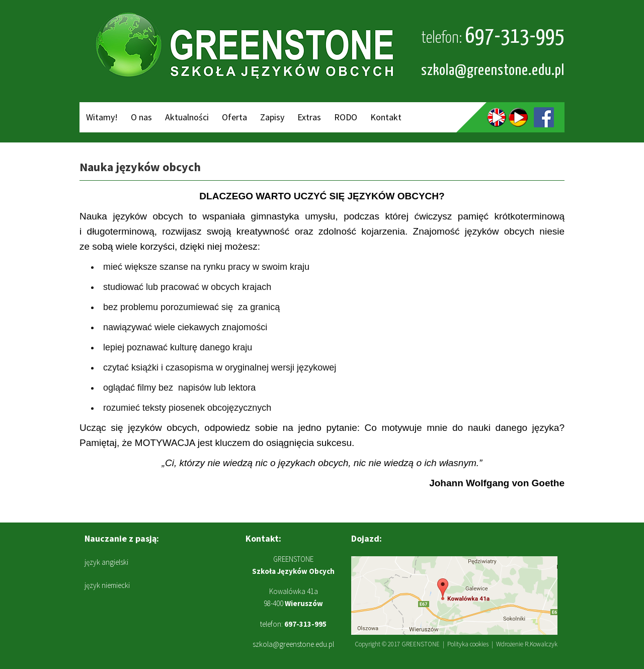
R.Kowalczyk (541, 644)
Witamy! (102, 117)
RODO (346, 117)
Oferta (234, 117)
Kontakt (386, 117)
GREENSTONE (421, 644)
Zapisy (272, 117)
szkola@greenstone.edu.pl (493, 70)
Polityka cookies (468, 644)
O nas (141, 117)
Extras (309, 117)
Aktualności (187, 117)
